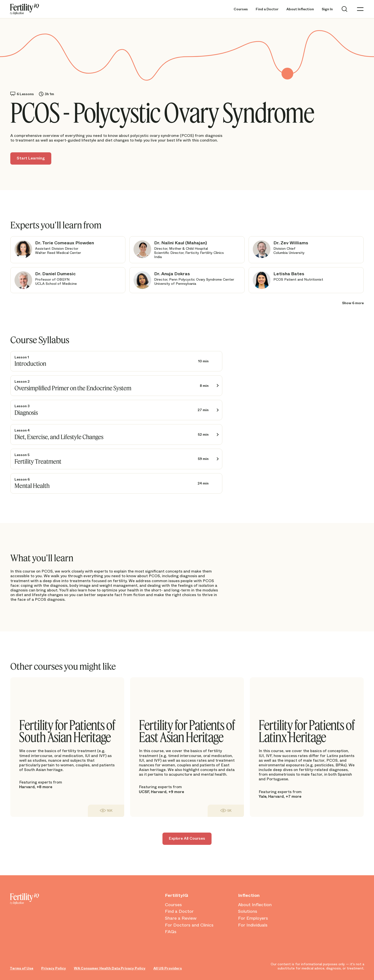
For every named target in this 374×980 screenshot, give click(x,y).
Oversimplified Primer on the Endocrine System (73, 388)
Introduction (30, 363)
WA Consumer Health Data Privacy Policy (110, 968)
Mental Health (32, 486)
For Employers (253, 918)
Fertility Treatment (38, 461)
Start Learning (31, 158)
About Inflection (300, 9)
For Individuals (253, 925)
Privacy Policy (54, 968)
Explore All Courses (187, 838)
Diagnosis (26, 412)
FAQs (171, 932)
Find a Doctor (267, 9)
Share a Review (181, 918)
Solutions (248, 912)
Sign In (327, 9)
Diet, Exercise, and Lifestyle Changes (59, 437)
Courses (241, 9)
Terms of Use (22, 968)
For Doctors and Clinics (189, 925)
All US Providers (168, 968)
